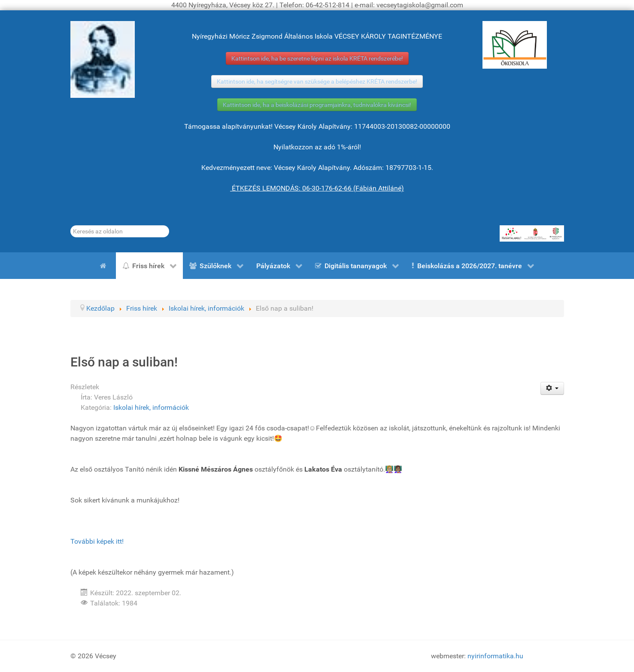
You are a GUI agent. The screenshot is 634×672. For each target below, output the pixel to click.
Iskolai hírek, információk (151, 407)
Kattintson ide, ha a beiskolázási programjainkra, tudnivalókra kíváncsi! (317, 105)
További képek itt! (97, 541)
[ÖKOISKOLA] (515, 45)
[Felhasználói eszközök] (552, 388)
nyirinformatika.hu (495, 656)
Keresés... (71, 226)
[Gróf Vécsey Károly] (103, 59)
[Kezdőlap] (105, 266)
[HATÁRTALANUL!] (532, 233)
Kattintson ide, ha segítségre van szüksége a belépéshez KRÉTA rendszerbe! (317, 82)
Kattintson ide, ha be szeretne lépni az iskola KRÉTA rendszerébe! (317, 58)
